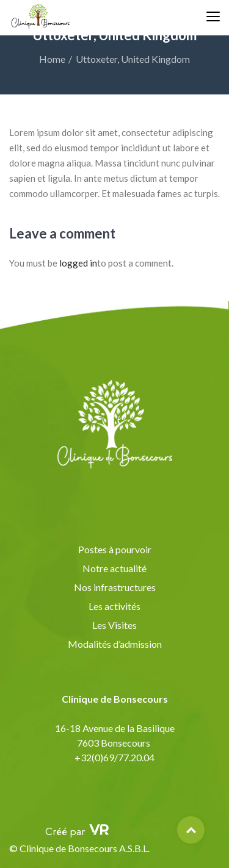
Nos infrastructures (115, 587)
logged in (78, 263)
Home (52, 59)
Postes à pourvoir (115, 549)
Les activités (114, 606)
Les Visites (114, 625)
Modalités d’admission (115, 644)
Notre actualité (114, 568)
